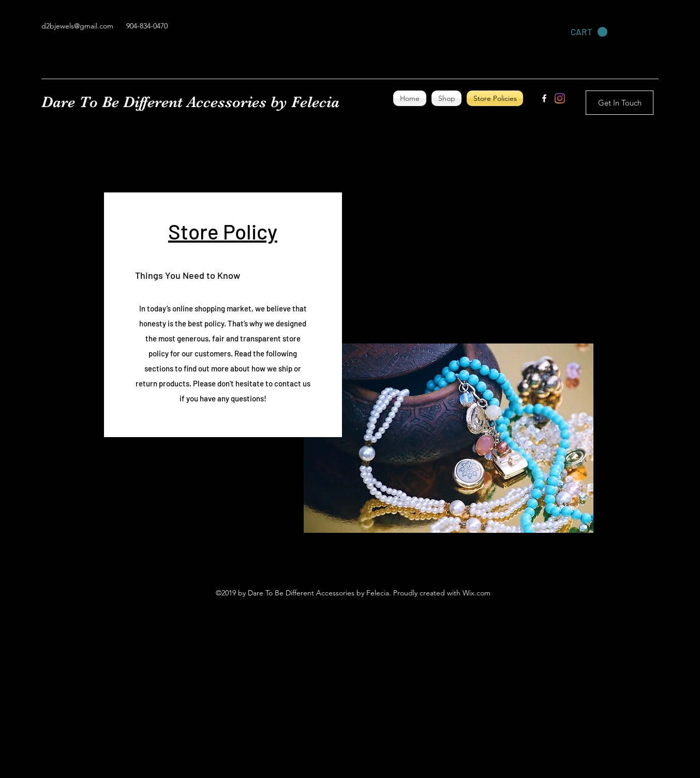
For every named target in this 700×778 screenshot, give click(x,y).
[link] (589, 32)
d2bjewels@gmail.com (77, 26)
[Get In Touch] (620, 103)
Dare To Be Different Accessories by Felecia (190, 102)
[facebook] (544, 98)
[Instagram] (560, 98)
